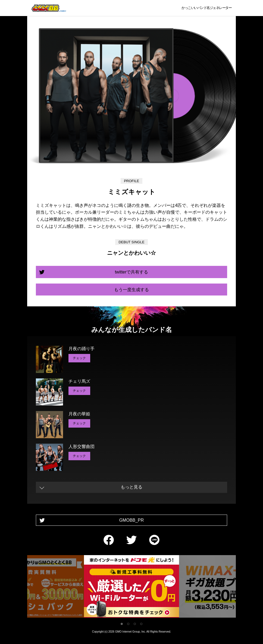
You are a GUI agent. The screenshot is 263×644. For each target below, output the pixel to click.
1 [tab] (122, 624)
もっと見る (131, 487)
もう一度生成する (131, 290)
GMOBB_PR (132, 520)
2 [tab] (128, 624)
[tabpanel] (131, 587)
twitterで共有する (132, 272)
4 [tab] (141, 624)
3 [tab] (135, 624)
